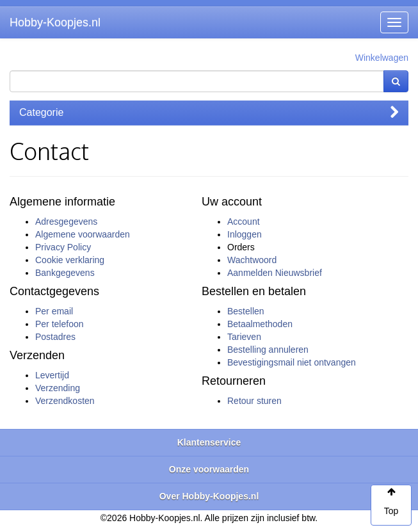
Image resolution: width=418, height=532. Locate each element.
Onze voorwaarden (209, 469)
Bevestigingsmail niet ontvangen (292, 362)
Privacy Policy (63, 247)
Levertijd (52, 375)
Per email (54, 311)
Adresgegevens (66, 222)
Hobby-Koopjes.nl (55, 22)
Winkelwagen (382, 58)
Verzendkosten (65, 401)
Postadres (55, 337)
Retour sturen (254, 401)
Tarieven (244, 337)
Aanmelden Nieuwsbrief (275, 273)
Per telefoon (60, 324)
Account (244, 222)
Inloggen (245, 234)
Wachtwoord (252, 260)
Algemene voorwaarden (83, 234)
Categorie (209, 112)
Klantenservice (209, 442)
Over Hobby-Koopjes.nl (209, 496)
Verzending (58, 388)
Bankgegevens (65, 273)
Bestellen (246, 311)
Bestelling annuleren (268, 350)
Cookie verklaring (70, 260)
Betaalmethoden (260, 324)
